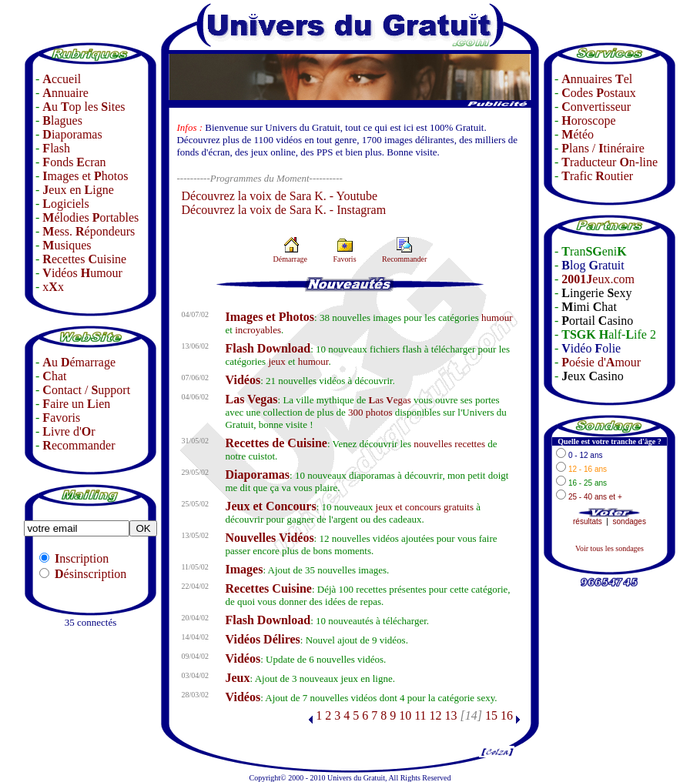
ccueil (62, 79)
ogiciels (65, 204)
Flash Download (268, 348)
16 (507, 715)
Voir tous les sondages (610, 548)
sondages (630, 521)
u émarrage (79, 362)
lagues (62, 120)
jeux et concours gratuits (425, 507)
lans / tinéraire (603, 148)
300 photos (370, 412)
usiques (67, 245)
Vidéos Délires (262, 639)
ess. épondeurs (89, 231)
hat (54, 376)
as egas (390, 400)
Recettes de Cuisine (276, 443)
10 (405, 715)
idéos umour (82, 273)
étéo (578, 134)
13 (451, 715)
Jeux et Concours (270, 506)
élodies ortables (90, 217)
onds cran (74, 162)
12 (436, 715)
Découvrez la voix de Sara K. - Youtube (279, 196)
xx (53, 287)
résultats (588, 521)
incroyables (258, 330)
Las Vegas (251, 399)
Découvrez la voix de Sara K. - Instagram (283, 210)
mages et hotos (85, 176)
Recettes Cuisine (268, 588)
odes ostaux (598, 93)
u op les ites (84, 107)
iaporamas (72, 134)
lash (56, 148)
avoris (61, 418)
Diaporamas (257, 475)
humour (497, 317)
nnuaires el (597, 79)
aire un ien (76, 404)
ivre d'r (69, 431)
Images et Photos (270, 317)
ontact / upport (86, 390)
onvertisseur (596, 107)
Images (244, 569)
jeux (276, 361)
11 (420, 715)
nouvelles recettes (449, 444)
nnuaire (65, 93)
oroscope (588, 120)
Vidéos (243, 380)
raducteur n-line (610, 162)
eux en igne (78, 190)
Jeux (237, 678)
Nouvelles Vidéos (269, 538)
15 (491, 715)
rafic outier (597, 176)
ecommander (79, 445)
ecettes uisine (84, 259)
